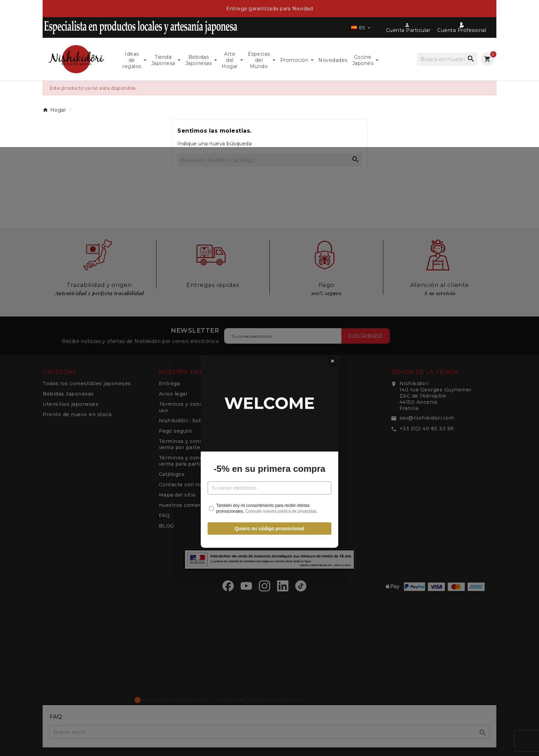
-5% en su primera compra (269, 396)
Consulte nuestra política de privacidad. (282, 438)
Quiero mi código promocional (269, 455)
